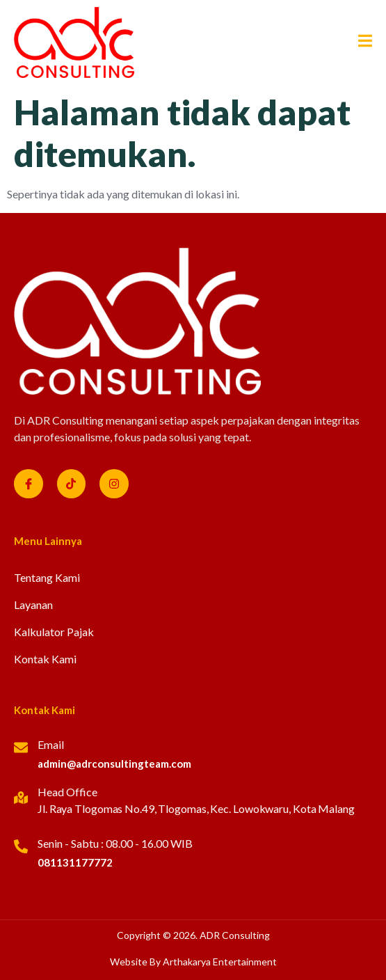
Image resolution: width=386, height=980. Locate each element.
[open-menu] (360, 42)
